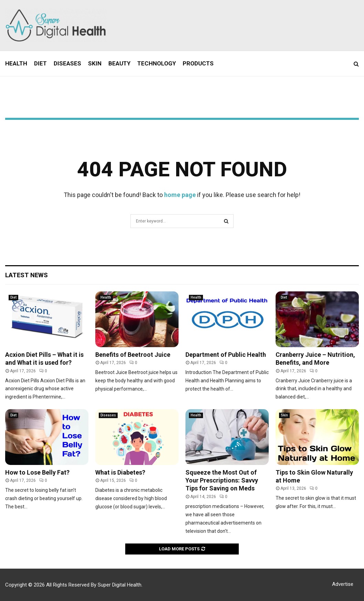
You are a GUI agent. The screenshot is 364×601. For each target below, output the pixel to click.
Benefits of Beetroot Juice (133, 355)
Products (198, 63)
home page (180, 195)
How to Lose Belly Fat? (37, 472)
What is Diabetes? (120, 472)
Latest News (26, 275)
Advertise (343, 584)
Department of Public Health (226, 355)
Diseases (67, 63)
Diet (40, 63)
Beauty (119, 63)
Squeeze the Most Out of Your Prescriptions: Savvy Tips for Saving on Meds (222, 480)
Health (16, 63)
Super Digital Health (120, 585)
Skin (95, 63)
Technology (157, 63)
